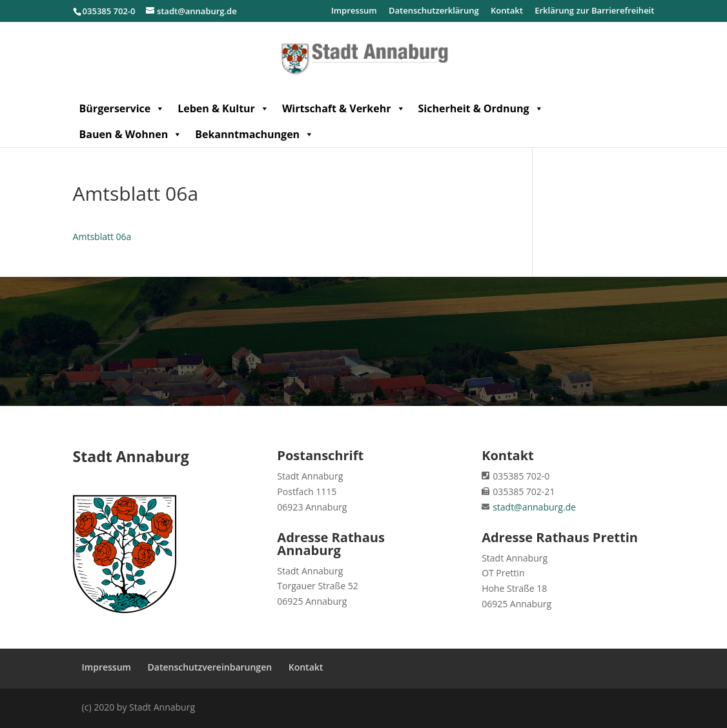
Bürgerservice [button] (122, 108)
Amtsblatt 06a (102, 237)
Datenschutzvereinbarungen (210, 667)
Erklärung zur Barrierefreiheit (594, 11)
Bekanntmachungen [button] (254, 134)
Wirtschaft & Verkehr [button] (344, 108)
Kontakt (507, 11)
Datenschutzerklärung (434, 11)
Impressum (354, 11)
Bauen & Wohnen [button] (131, 134)
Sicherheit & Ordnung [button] (481, 108)
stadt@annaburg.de (534, 507)
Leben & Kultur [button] (223, 108)
